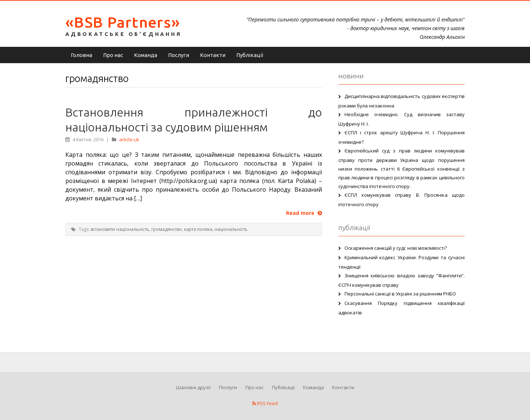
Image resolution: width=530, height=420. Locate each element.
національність (231, 229)
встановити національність (120, 229)
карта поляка (198, 229)
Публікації (250, 55)
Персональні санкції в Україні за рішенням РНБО (400, 294)
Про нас (113, 55)
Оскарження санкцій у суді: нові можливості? (396, 248)
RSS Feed (265, 403)
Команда (146, 55)
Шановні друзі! (193, 387)
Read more (304, 213)
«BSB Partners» (123, 22)
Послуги (179, 55)
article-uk (129, 139)
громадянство (167, 229)
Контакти (213, 55)
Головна (81, 55)
